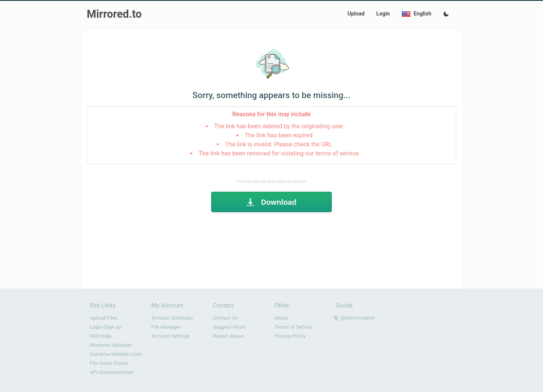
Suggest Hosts (230, 327)
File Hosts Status (109, 363)
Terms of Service (293, 327)
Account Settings (170, 336)
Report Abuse (228, 336)
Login (383, 14)
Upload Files (104, 318)
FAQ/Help (100, 336)
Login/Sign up (105, 327)
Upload (356, 14)
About (281, 318)
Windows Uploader (111, 345)
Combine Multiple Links (116, 354)
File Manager (166, 327)
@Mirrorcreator (358, 318)
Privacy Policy (290, 336)
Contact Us (225, 318)
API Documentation (112, 372)
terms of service (337, 153)
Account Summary (172, 318)
